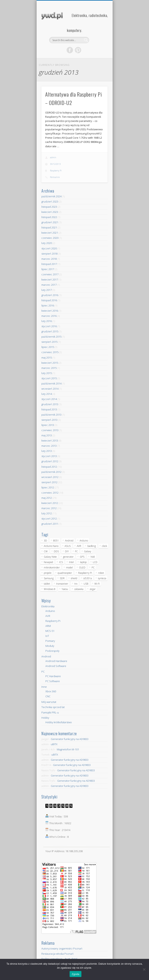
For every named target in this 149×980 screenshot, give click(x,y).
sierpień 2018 (49, 254)
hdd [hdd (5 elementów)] (93, 557)
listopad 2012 (49, 467)
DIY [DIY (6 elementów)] (67, 551)
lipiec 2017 (48, 269)
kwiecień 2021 (50, 233)
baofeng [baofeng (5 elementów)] (92, 546)
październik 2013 (51, 415)
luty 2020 (47, 243)
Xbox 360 (51, 691)
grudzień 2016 (50, 295)
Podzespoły (52, 651)
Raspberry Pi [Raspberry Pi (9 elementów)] (85, 573)
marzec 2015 (49, 368)
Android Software (56, 666)
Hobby (45, 718)
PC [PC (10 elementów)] (93, 568)
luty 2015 (47, 373)
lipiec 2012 (48, 487)
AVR (48, 616)
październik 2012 (51, 472)
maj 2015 (47, 358)
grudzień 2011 (50, 524)
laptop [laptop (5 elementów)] (83, 562)
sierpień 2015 (49, 342)
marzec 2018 (49, 259)
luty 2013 (47, 451)
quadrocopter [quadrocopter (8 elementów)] (65, 573)
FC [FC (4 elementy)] (76, 551)
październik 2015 (51, 337)
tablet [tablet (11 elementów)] (47, 584)
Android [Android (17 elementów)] (69, 541)
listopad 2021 (49, 227)
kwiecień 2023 (50, 212)
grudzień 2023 (50, 202)
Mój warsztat (49, 702)
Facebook (70, 50)
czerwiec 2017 (50, 274)
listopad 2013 (49, 409)
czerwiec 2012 (50, 493)
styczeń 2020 (49, 248)
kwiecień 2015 (50, 363)
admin (53, 157)
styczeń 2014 (49, 399)
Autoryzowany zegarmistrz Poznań (62, 948)
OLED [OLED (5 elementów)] (82, 568)
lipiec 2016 (48, 305)
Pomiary (50, 641)
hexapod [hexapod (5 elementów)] (48, 562)
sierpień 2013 (49, 420)
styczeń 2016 (49, 326)
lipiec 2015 (48, 347)
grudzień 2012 (50, 461)
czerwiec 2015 (50, 352)
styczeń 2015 (49, 378)
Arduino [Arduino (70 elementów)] (84, 541)
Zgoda (75, 974)
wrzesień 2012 (50, 477)
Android (46, 656)
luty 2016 (47, 321)
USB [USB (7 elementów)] (86, 584)
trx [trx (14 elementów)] (76, 584)
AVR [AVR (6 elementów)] (79, 546)
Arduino (50, 611)
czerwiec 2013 (50, 430)
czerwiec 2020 (50, 238)
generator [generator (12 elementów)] (68, 557)
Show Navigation (98, 36)
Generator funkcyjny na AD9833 (70, 739)
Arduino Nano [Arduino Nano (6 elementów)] (51, 546)
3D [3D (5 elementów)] (45, 541)
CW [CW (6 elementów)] (46, 551)
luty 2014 (47, 394)
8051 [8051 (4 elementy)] (56, 541)
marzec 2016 (49, 316)
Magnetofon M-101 (68, 749)
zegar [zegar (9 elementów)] (93, 589)
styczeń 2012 (49, 519)
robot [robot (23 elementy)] (101, 573)
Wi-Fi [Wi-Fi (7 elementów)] (97, 584)
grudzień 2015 (50, 331)
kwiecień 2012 (50, 503)
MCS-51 (50, 631)
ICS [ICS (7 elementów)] (61, 562)
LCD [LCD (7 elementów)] (95, 562)
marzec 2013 (49, 446)
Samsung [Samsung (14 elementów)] (49, 578)
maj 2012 (47, 498)
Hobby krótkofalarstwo (59, 722)
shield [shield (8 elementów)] (74, 578)
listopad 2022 (49, 217)
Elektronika (48, 606)
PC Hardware (53, 676)
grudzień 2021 (50, 222)
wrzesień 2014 (50, 389)
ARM (48, 626)
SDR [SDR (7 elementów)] (62, 578)
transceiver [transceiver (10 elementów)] (62, 584)
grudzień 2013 (50, 404)
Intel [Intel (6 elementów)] (71, 562)
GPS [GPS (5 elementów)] (82, 557)
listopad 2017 (49, 264)
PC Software (53, 681)
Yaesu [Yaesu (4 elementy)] (65, 589)
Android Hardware (56, 661)
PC (43, 672)
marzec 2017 (49, 285)
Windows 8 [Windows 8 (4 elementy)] (50, 589)
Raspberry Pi (56, 171)
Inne (44, 687)
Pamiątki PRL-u (50, 712)
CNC (48, 696)
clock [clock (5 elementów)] (104, 546)
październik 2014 (51, 383)
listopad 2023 (49, 207)
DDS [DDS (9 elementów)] (56, 551)
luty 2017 (47, 290)
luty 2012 (47, 513)
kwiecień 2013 (50, 441)
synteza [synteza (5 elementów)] (102, 578)
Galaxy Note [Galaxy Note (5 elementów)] (50, 557)
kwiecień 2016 (50, 311)
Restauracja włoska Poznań (57, 954)
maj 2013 (47, 435)
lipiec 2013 (48, 425)
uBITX (54, 744)
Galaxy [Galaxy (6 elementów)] (88, 551)
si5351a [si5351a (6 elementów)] (88, 578)
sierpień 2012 (49, 482)
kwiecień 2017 (50, 280)
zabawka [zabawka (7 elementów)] (79, 589)
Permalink (55, 177)
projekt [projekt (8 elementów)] (48, 573)
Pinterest (78, 50)
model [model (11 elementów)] (69, 568)
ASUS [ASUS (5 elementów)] (68, 546)
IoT (47, 636)
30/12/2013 (55, 164)
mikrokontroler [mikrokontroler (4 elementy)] (52, 568)
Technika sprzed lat (53, 707)
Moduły (50, 646)
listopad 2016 (49, 300)
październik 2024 (51, 196)
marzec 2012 (49, 508)
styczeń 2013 (49, 456)
